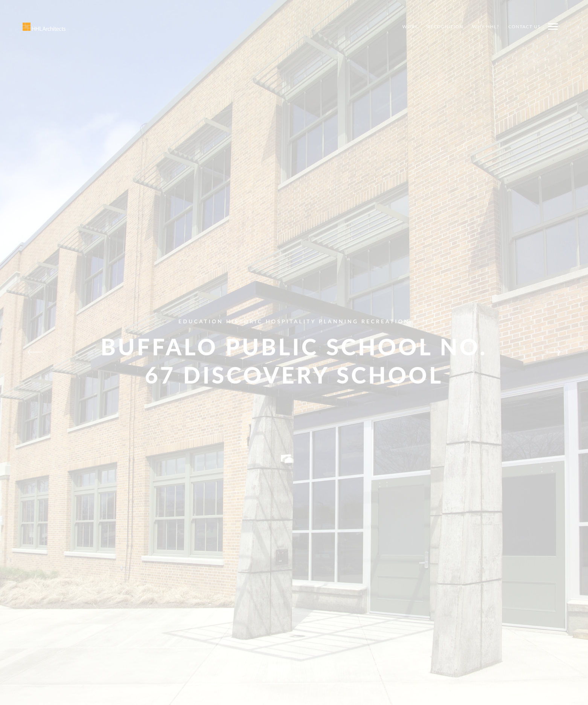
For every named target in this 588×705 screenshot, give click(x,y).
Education (201, 321)
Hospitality (291, 321)
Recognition (445, 27)
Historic (244, 321)
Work (410, 27)
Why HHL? (486, 27)
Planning (339, 321)
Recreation (385, 321)
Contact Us (524, 27)
